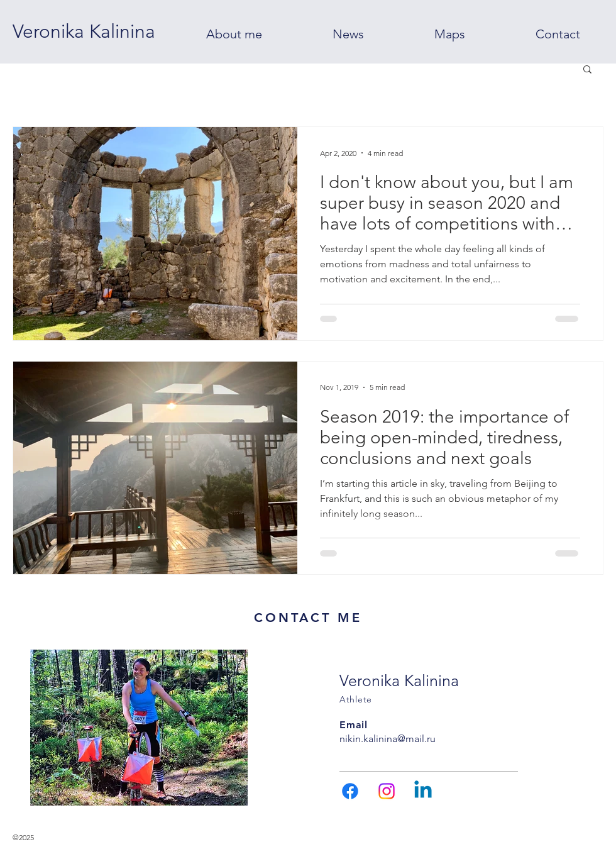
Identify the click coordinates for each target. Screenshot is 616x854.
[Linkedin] (423, 791)
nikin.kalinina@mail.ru (388, 739)
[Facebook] (350, 791)
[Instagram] (387, 791)
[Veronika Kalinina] (84, 31)
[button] (587, 70)
